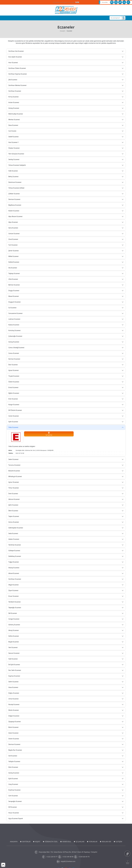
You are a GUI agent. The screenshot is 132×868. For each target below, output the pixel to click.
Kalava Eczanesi (14, 325)
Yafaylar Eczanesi (14, 761)
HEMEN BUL (67, 842)
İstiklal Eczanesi (14, 262)
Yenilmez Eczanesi (15, 545)
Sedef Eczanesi (13, 137)
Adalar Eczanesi (14, 539)
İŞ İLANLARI (80, 842)
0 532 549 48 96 (66, 857)
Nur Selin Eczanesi (15, 670)
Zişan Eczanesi (13, 590)
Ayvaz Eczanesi (14, 370)
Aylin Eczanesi (13, 422)
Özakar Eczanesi (14, 148)
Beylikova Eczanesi (15, 205)
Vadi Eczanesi (13, 659)
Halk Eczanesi (13, 171)
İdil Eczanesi (13, 613)
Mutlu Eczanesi (14, 710)
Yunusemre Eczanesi (15, 313)
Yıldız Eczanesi (13, 427)
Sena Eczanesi (13, 228)
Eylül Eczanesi (13, 779)
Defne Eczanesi (14, 636)
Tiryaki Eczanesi (14, 376)
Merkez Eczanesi (14, 120)
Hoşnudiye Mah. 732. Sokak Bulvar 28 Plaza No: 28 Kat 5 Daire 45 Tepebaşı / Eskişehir (66, 852)
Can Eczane (12, 131)
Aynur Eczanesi (14, 482)
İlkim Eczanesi (13, 511)
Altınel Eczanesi (14, 573)
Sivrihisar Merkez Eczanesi (17, 85)
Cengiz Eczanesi (14, 619)
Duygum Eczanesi (14, 302)
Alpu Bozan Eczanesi (15, 216)
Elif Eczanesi (13, 807)
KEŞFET (38, 842)
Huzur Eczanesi (14, 813)
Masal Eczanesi (14, 296)
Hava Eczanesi (13, 687)
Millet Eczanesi (13, 256)
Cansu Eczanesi (14, 353)
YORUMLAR (93, 842)
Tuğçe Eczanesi (14, 562)
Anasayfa (62, 31)
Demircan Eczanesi (15, 182)
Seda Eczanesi (13, 533)
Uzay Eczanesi (13, 784)
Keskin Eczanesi (14, 211)
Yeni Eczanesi (13, 647)
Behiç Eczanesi (13, 177)
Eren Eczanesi (13, 399)
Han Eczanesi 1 (14, 142)
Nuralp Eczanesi (14, 704)
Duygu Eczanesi (14, 291)
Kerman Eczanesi (14, 359)
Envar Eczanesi (13, 596)
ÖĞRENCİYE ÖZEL (51, 842)
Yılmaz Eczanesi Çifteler (16, 188)
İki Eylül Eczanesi (14, 665)
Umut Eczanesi (13, 699)
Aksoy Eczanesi (14, 630)
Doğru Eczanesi (14, 693)
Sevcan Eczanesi (14, 653)
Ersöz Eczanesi (13, 387)
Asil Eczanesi (13, 756)
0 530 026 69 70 (82, 857)
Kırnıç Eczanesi (13, 97)
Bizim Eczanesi (13, 727)
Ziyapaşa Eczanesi (15, 722)
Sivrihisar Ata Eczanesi (16, 51)
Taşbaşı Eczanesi (14, 273)
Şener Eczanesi (14, 251)
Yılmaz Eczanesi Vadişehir (17, 165)
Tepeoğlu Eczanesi (15, 608)
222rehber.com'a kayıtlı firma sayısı (66, 2)
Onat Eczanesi (13, 239)
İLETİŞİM (119, 842)
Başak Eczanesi (14, 642)
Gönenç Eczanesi (14, 625)
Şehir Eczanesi (13, 505)
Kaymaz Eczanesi (14, 676)
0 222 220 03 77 (50, 857)
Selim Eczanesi (13, 682)
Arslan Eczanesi (14, 102)
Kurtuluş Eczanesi (14, 330)
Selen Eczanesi (13, 459)
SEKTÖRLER (26, 842)
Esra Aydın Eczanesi (15, 57)
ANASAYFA (14, 842)
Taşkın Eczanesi (14, 516)
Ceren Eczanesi (14, 416)
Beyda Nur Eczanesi (15, 750)
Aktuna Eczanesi (14, 499)
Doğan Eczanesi (14, 716)
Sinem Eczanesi (14, 739)
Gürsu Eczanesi (14, 522)
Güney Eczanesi (14, 108)
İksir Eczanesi (13, 365)
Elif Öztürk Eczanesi (15, 410)
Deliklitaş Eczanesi (15, 556)
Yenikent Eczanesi (14, 602)
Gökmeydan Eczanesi (16, 528)
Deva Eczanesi (13, 125)
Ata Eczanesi (13, 268)
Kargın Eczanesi (14, 405)
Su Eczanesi (12, 308)
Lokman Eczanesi (14, 319)
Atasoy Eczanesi (14, 568)
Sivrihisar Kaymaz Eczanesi (18, 74)
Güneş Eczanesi (14, 773)
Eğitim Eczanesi (14, 393)
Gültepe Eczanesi (14, 551)
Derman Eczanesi (14, 199)
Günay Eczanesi (14, 342)
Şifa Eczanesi (13, 80)
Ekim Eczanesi (13, 767)
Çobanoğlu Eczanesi (15, 336)
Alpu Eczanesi (13, 222)
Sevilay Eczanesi (14, 159)
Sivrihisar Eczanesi (15, 91)
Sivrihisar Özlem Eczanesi (17, 68)
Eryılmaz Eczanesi (14, 790)
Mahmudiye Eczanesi (16, 114)
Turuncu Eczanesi (14, 465)
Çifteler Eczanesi (14, 194)
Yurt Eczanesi (13, 245)
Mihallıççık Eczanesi (15, 476)
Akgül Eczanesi (14, 585)
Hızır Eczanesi (13, 63)
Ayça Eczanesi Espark (16, 818)
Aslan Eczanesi (13, 733)
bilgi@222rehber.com (66, 862)
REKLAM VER (106, 842)
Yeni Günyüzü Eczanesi (16, 154)
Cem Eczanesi (13, 796)
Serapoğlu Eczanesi (15, 801)
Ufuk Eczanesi (13, 279)
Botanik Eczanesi (14, 471)
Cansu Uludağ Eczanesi (16, 348)
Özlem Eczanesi (14, 382)
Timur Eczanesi (14, 488)
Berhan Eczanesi (14, 285)
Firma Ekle (105, 2)
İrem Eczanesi (13, 494)
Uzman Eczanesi (14, 234)
